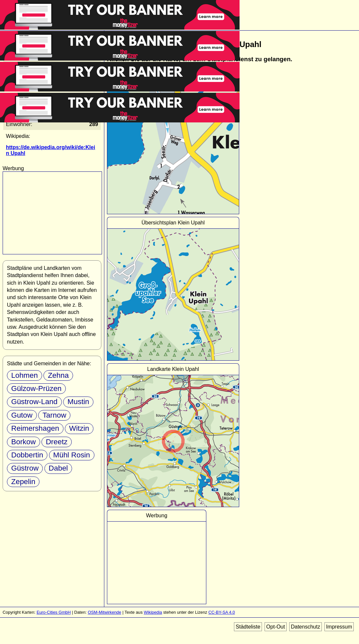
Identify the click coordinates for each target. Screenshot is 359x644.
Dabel (58, 468)
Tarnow (54, 415)
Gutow (22, 415)
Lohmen (25, 375)
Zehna (58, 375)
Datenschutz (306, 627)
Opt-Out (276, 627)
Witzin (79, 428)
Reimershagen (35, 428)
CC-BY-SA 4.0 (222, 612)
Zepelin (23, 482)
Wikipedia (153, 612)
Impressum (339, 627)
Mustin (78, 402)
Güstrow (25, 468)
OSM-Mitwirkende (105, 612)
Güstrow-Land (34, 402)
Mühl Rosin (72, 455)
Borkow (24, 442)
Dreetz (57, 442)
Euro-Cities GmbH (54, 612)
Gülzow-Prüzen (36, 388)
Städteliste (248, 627)
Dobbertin (27, 455)
